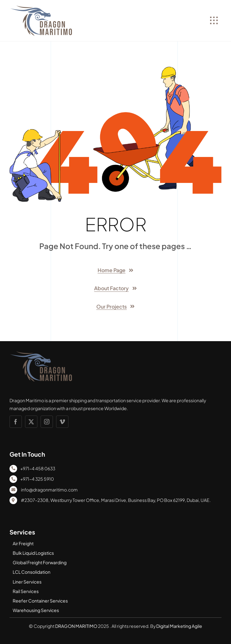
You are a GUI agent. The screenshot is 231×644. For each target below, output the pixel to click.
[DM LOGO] (41, 7)
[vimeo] (62, 422)
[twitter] (31, 422)
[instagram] (47, 422)
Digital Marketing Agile (179, 626)
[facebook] (16, 422)
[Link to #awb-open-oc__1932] (214, 21)
